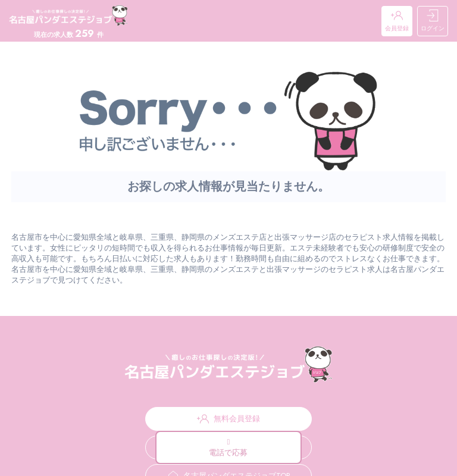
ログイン (433, 21)
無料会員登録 (228, 419)
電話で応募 (228, 448)
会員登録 (397, 21)
